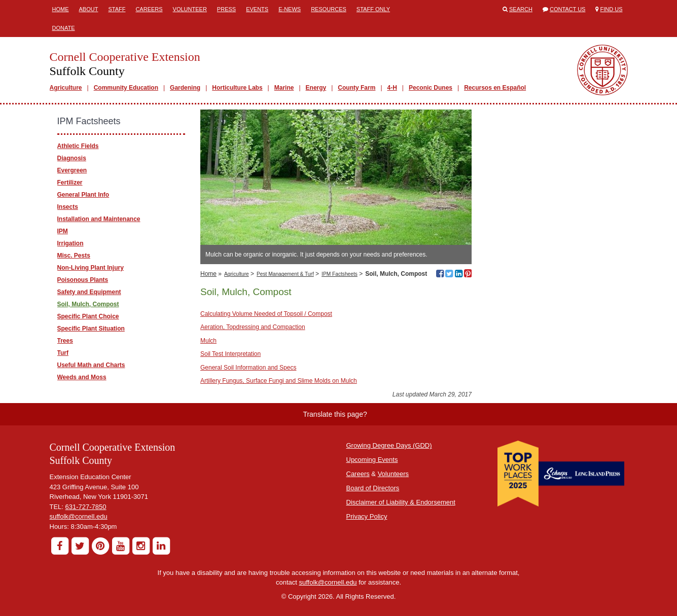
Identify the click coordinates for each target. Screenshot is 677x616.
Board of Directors (373, 488)
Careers (149, 9)
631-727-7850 (86, 507)
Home (61, 9)
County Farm (357, 88)
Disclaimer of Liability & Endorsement (401, 502)
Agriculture (66, 88)
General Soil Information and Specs (248, 368)
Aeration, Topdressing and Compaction (253, 327)
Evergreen (72, 170)
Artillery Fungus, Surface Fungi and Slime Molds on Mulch (279, 381)
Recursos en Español (495, 88)
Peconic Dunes (431, 88)
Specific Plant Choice (88, 316)
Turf (63, 353)
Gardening (185, 88)
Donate (64, 28)
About (89, 9)
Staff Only (373, 9)
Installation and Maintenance (99, 219)
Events (257, 9)
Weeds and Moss (82, 377)
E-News (290, 9)
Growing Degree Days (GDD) (389, 445)
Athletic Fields (78, 146)
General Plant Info (83, 195)
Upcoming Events (372, 460)
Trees (65, 341)
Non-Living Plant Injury (91, 268)
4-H (392, 88)
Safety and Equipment (89, 292)
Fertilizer (70, 183)
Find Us (612, 9)
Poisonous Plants (83, 280)
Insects (68, 207)
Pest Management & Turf (285, 274)
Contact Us (568, 9)
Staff (117, 9)
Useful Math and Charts (91, 365)
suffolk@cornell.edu (79, 516)
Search (521, 9)
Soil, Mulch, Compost (88, 304)
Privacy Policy (367, 516)
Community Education (126, 88)
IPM (63, 231)
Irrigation (70, 243)
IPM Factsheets (340, 274)
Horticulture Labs (237, 88)
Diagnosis (72, 158)
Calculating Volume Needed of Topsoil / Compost (266, 314)
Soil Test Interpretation (230, 354)
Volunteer (190, 9)
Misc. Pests (74, 256)
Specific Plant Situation (91, 329)
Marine (284, 88)
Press (226, 9)
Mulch (208, 341)
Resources (329, 9)
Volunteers (393, 474)
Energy (316, 88)
